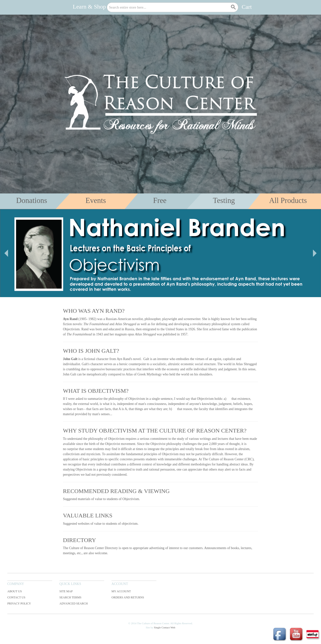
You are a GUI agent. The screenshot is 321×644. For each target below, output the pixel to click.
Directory (80, 540)
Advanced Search (74, 604)
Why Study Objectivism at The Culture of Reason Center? (155, 431)
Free (160, 201)
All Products (288, 201)
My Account (121, 591)
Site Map (66, 591)
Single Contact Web (165, 627)
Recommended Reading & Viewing (116, 491)
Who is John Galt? (91, 351)
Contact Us (16, 597)
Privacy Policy (19, 604)
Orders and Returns (128, 597)
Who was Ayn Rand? (94, 311)
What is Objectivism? (96, 391)
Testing (224, 201)
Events (96, 201)
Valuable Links (88, 515)
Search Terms (70, 597)
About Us (15, 591)
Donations (32, 201)
